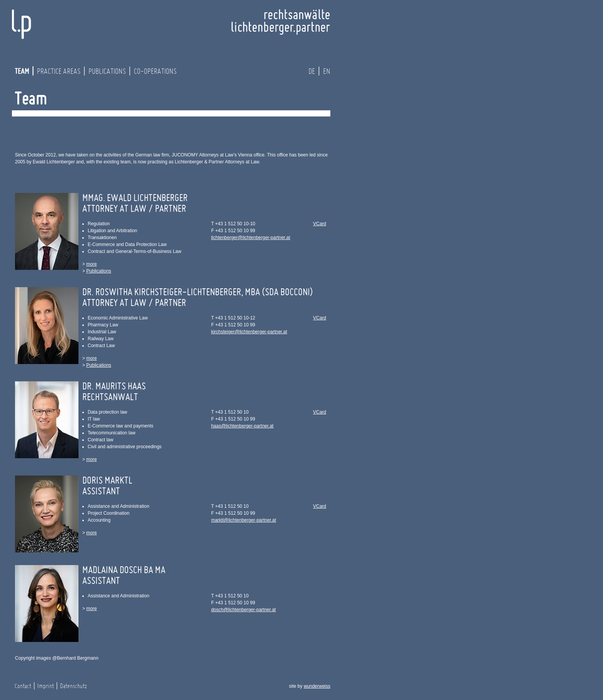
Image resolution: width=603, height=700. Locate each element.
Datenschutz (73, 686)
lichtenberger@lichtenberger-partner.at (251, 238)
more (91, 264)
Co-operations (155, 71)
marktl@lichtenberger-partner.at (244, 520)
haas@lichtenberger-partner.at (242, 426)
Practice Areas (59, 71)
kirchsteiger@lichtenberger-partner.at (249, 332)
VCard (320, 224)
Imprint (46, 686)
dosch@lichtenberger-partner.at (243, 610)
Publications (107, 71)
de (312, 71)
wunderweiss (317, 686)
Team (22, 71)
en (327, 71)
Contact (23, 686)
